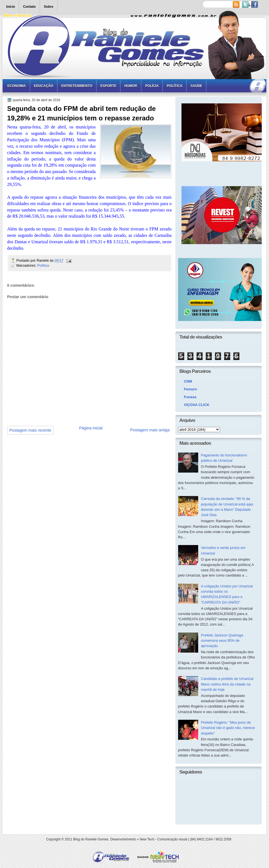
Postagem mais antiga (150, 430)
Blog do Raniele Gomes (91, 839)
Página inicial (91, 428)
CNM (188, 381)
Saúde (196, 86)
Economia (17, 86)
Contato (29, 7)
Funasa (190, 397)
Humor (131, 86)
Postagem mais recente (30, 430)
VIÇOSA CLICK (197, 405)
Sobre (49, 7)
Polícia (152, 86)
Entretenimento (77, 86)
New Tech (147, 839)
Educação (44, 86)
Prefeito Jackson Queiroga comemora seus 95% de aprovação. (222, 641)
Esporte (108, 86)
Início (11, 7)
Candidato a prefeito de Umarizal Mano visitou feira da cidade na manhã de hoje (227, 684)
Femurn (191, 389)
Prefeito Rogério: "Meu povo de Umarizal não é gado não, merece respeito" (228, 728)
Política (175, 86)
